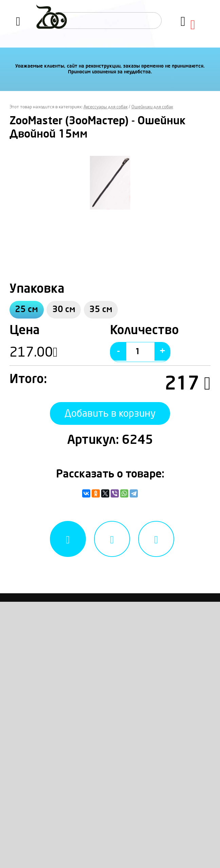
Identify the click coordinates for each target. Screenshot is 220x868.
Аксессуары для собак (106, 107)
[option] (110, 183)
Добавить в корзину (110, 417)
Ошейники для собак (152, 107)
